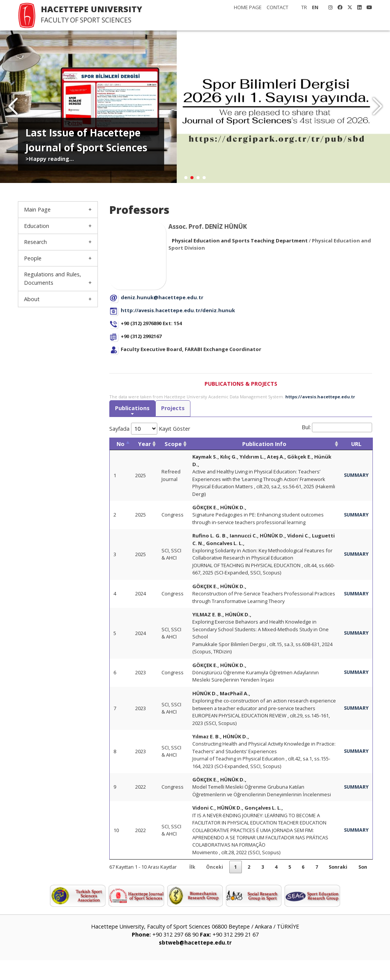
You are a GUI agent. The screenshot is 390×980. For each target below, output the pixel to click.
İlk (184, 886)
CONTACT (277, 7)
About (32, 299)
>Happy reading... (50, 159)
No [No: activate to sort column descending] (121, 444)
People (33, 258)
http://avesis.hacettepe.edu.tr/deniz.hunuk (178, 310)
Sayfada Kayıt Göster (150, 429)
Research (35, 242)
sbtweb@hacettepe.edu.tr (195, 963)
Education (37, 226)
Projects (175, 409)
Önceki (207, 886)
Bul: (337, 428)
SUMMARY (356, 476)
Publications (133, 409)
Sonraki (336, 886)
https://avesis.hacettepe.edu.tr (320, 397)
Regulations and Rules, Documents (53, 278)
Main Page (37, 209)
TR (304, 7)
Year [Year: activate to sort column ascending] (145, 444)
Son (362, 886)
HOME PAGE (248, 7)
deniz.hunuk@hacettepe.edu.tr (162, 297)
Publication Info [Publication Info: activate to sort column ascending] (264, 444)
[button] (377, 107)
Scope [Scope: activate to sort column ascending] (173, 444)
